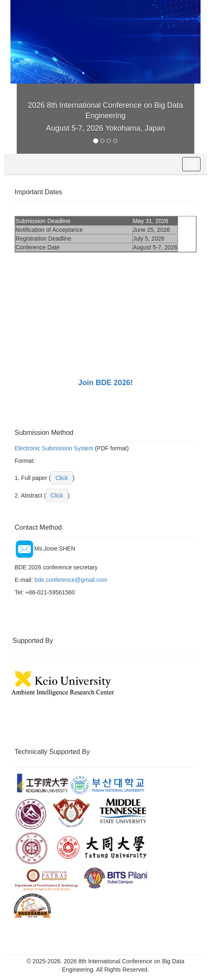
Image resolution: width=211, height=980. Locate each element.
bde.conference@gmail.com (71, 580)
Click (61, 478)
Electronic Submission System (54, 448)
